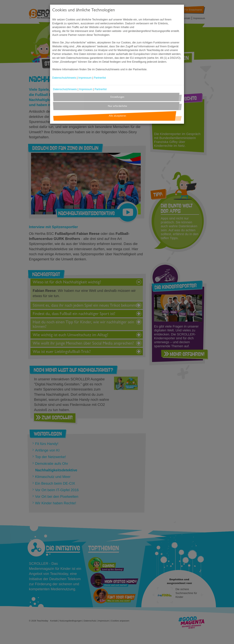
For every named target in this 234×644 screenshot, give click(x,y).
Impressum (85, 78)
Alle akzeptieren (117, 116)
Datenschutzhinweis (64, 78)
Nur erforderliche (117, 106)
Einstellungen (117, 97)
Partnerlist (100, 78)
